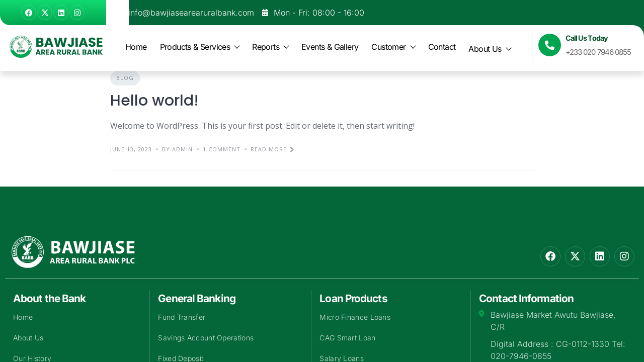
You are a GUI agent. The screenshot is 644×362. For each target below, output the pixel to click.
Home (136, 47)
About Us (489, 49)
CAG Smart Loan (347, 338)
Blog (125, 78)
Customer (393, 47)
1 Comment (222, 149)
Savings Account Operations (206, 338)
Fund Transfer (182, 317)
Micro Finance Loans (355, 317)
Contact (442, 47)
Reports (270, 47)
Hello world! (154, 101)
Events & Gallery (330, 47)
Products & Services (200, 47)
